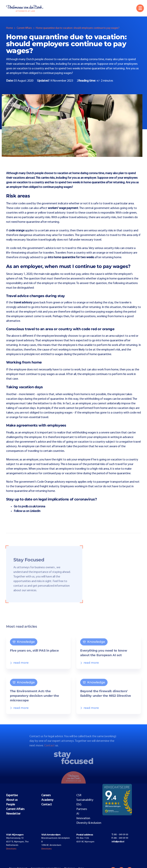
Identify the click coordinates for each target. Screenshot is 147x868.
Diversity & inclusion (89, 823)
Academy (47, 800)
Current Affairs (24, 28)
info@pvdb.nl (118, 842)
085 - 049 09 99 (120, 838)
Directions (11, 849)
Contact (50, 749)
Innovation (83, 818)
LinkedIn (35, 511)
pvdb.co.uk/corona (33, 507)
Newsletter (13, 814)
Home (9, 28)
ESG (79, 805)
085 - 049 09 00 (120, 835)
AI (78, 814)
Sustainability (85, 800)
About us (12, 800)
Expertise (12, 795)
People (11, 805)
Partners (82, 809)
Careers (46, 795)
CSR (79, 795)
